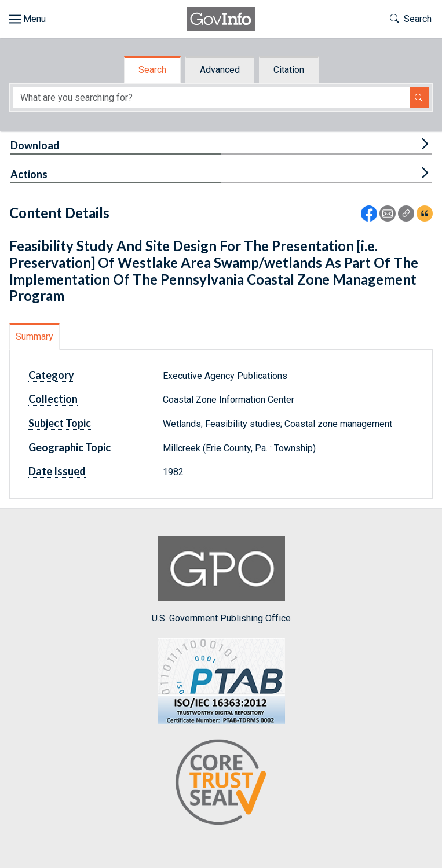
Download (35, 145)
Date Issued (57, 471)
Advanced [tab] (220, 70)
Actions (29, 174)
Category (51, 375)
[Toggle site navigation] (28, 19)
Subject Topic (60, 423)
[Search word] (211, 98)
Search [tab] (152, 70)
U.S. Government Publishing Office (221, 580)
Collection (53, 399)
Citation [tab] (289, 70)
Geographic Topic (70, 447)
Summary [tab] (34, 336)
